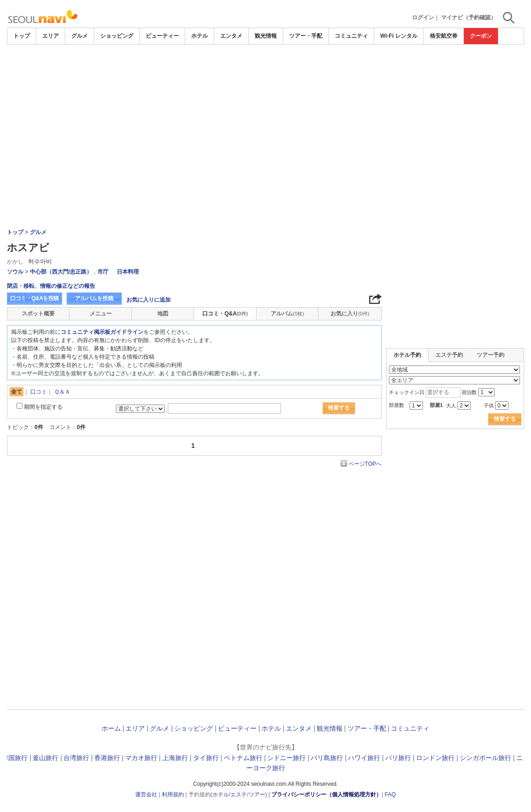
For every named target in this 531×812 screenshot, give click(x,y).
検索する (339, 408)
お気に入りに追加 (148, 300)
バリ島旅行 (327, 758)
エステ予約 (449, 355)
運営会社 (146, 795)
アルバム (287, 314)
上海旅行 (175, 758)
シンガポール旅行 (485, 758)
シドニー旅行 (286, 758)
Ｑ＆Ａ (62, 392)
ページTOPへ (365, 464)
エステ (239, 795)
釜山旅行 (46, 758)
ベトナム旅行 (243, 758)
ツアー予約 (491, 355)
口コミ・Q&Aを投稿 (34, 298)
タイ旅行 (206, 758)
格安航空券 (444, 36)
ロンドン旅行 (435, 758)
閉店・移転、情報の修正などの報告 (51, 286)
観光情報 (266, 36)
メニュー (101, 314)
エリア (51, 36)
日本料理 (128, 272)
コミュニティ (351, 36)
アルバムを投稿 (94, 298)
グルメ (80, 36)
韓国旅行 (15, 758)
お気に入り (350, 314)
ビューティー (162, 36)
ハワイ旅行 (364, 758)
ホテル (200, 36)
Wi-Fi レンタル (399, 36)
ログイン (423, 17)
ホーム (111, 728)
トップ (22, 36)
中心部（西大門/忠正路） (61, 272)
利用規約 (173, 795)
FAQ (390, 795)
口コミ (39, 392)
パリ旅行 (398, 758)
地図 (163, 314)
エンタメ (231, 36)
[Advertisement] (265, 114)
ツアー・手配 (306, 36)
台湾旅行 (76, 758)
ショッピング (117, 36)
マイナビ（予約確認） (468, 17)
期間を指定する (43, 407)
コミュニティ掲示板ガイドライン (102, 332)
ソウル (15, 272)
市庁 (103, 272)
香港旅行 (107, 758)
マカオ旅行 (141, 758)
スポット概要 (38, 314)
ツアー (257, 795)
